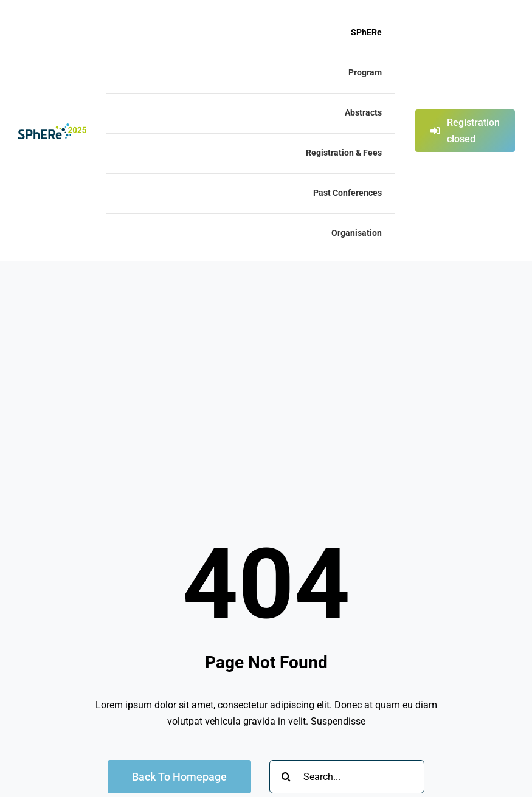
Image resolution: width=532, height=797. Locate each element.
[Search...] (347, 777)
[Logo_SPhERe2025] (52, 128)
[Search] (286, 777)
